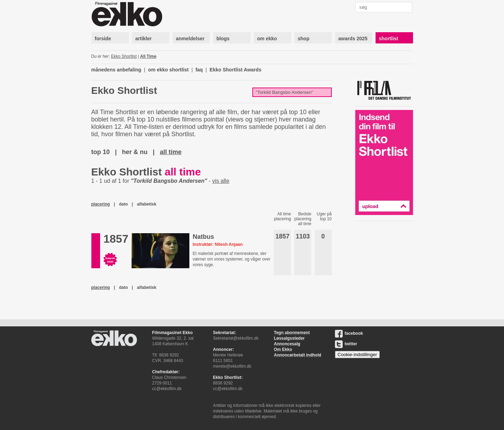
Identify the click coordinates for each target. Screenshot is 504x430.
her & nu (135, 152)
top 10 (101, 152)
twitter (346, 344)
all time (171, 152)
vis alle (221, 181)
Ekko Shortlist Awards (236, 70)
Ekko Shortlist (124, 56)
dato (123, 204)
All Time (148, 56)
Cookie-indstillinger (358, 355)
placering (101, 204)
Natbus (203, 237)
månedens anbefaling (116, 70)
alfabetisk (146, 204)
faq (199, 70)
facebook (349, 333)
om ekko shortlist (168, 70)
